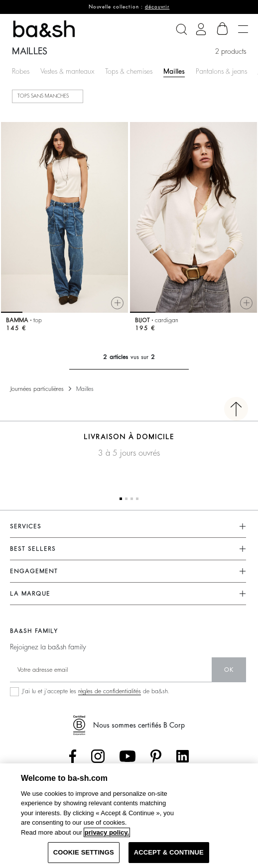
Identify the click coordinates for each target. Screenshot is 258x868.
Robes (21, 71)
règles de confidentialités (110, 691)
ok (229, 670)
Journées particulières (37, 389)
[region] (129, 816)
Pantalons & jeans (221, 71)
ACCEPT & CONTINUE (169, 852)
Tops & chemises (129, 71)
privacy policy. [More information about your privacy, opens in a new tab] (107, 832)
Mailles (174, 71)
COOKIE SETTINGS (84, 852)
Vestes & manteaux (67, 71)
